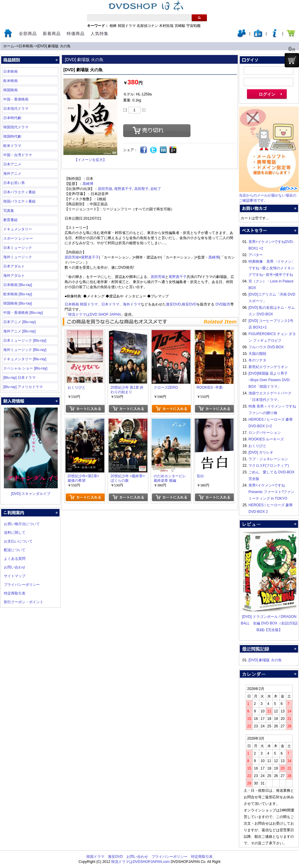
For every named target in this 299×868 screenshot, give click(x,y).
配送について (15, 550)
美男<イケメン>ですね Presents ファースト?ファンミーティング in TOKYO (271, 492)
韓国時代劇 (12, 136)
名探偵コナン (147, 26)
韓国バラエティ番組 (19, 201)
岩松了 (156, 189)
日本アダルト (14, 266)
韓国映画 (10, 90)
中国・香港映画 (16, 99)
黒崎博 (88, 184)
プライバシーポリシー (22, 585)
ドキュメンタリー (18, 229)
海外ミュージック (18, 257)
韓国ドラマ (127, 26)
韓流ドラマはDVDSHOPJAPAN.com (140, 862)
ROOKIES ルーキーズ (266, 439)
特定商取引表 (15, 593)
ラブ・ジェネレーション (268, 459)
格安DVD (189, 304)
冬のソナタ (257, 360)
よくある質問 (15, 559)
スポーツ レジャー (18, 238)
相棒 (113, 26)
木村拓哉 (166, 26)
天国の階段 (257, 354)
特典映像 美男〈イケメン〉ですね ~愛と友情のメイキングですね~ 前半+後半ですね (272, 268)
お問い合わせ (15, 567)
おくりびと (257, 446)
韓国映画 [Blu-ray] (18, 303)
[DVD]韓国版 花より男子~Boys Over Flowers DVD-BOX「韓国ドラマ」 (270, 380)
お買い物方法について (22, 524)
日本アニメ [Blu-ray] (19, 322)
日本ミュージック (18, 248)
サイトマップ (15, 576)
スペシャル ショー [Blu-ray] (25, 368)
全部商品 (28, 34)
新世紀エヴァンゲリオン (268, 367)
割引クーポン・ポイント (24, 602)
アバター (256, 255)
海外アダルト (14, 276)
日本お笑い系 (14, 183)
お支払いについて (18, 541)
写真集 (9, 211)
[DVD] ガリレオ (261, 452)
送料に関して (15, 533)
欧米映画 (10, 81)
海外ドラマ (132, 304)
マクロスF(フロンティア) (269, 466)
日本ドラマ (110, 304)
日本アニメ (12, 164)
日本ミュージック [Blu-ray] (25, 340)
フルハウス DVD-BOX (266, 347)
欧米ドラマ (12, 146)
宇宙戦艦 (193, 26)
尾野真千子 (123, 189)
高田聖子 (141, 189)
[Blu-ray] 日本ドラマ (19, 378)
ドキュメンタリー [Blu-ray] (25, 359)
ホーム (9, 46)
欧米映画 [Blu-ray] (18, 294)
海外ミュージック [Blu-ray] (25, 350)
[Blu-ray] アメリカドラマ (23, 387)
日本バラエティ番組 (19, 192)
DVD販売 (223, 304)
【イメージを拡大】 (90, 160)
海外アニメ (12, 174)
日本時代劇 (12, 118)
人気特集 (100, 34)
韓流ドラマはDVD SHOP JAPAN (94, 314)
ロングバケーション (265, 433)
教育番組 (10, 220)
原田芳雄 (105, 189)
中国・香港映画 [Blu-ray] (23, 313)
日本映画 (26, 46)
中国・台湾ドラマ (18, 155)
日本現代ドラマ (16, 109)
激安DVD (173, 304)
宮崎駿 (180, 26)
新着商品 (52, 34)
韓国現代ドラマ (16, 127)
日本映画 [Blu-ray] (18, 285)
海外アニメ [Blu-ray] (19, 331)
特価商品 (76, 34)
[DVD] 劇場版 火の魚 (54, 46)
